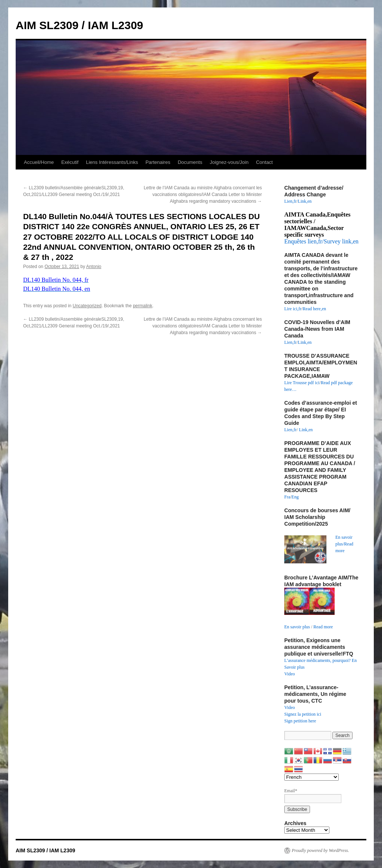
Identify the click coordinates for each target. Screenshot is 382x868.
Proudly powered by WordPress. (320, 850)
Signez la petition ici (303, 714)
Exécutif (70, 162)
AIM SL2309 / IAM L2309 (79, 25)
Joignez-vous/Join (229, 162)
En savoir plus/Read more (344, 544)
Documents (190, 162)
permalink (143, 306)
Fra (287, 497)
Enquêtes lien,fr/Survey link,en (321, 241)
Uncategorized (87, 306)
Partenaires (158, 162)
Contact (264, 162)
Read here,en (314, 309)
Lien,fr (290, 201)
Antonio (94, 267)
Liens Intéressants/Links (112, 162)
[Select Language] (311, 777)
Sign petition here (300, 721)
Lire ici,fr (293, 309)
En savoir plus (297, 627)
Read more (323, 627)
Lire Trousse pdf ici (302, 383)
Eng (295, 497)
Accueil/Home (39, 162)
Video (290, 674)
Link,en (305, 201)
